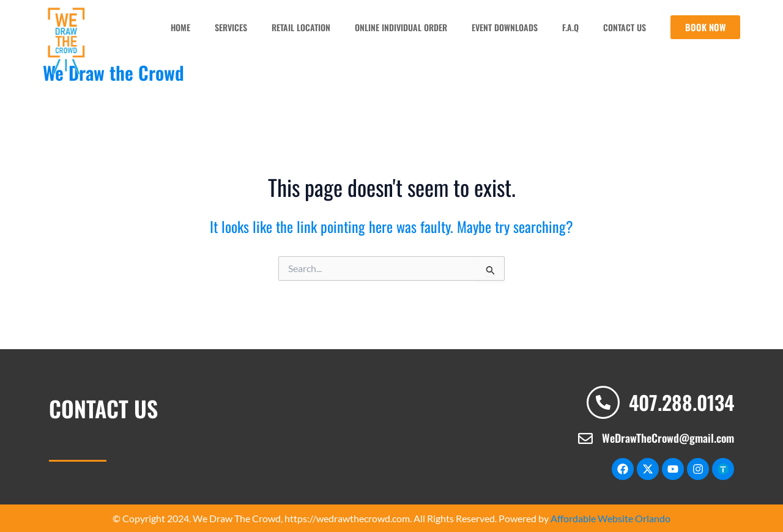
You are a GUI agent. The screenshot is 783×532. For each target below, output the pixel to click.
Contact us (624, 27)
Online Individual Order (400, 27)
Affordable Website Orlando (610, 518)
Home (180, 27)
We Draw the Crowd (113, 72)
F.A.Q (570, 27)
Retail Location (300, 27)
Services (230, 27)
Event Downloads (504, 27)
